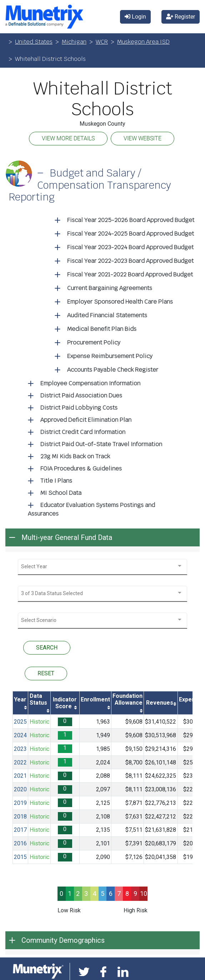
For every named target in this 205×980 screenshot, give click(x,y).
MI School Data (61, 493)
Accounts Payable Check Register (113, 370)
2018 (20, 817)
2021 (20, 776)
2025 (20, 722)
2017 (20, 830)
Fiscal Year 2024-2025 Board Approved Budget (131, 234)
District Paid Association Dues (81, 395)
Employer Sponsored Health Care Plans (120, 302)
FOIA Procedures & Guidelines (81, 469)
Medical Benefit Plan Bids (102, 329)
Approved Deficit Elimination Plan (86, 420)
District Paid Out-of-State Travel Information (101, 444)
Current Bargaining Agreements (110, 288)
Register (181, 17)
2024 (20, 735)
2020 (20, 789)
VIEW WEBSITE (142, 138)
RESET (46, 673)
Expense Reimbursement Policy (110, 356)
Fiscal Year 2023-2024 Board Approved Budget (130, 247)
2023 (20, 749)
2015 (20, 857)
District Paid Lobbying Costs (79, 408)
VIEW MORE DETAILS (68, 138)
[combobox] (102, 567)
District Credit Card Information (83, 432)
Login (135, 17)
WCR (102, 42)
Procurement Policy (94, 342)
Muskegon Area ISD (143, 42)
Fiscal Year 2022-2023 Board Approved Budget (130, 261)
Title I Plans (56, 481)
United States (34, 42)
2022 (20, 762)
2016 (20, 843)
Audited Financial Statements (107, 315)
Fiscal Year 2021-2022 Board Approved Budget (130, 274)
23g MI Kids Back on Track (75, 456)
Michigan (74, 42)
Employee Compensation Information (90, 383)
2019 (20, 803)
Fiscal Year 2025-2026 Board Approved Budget (131, 220)
